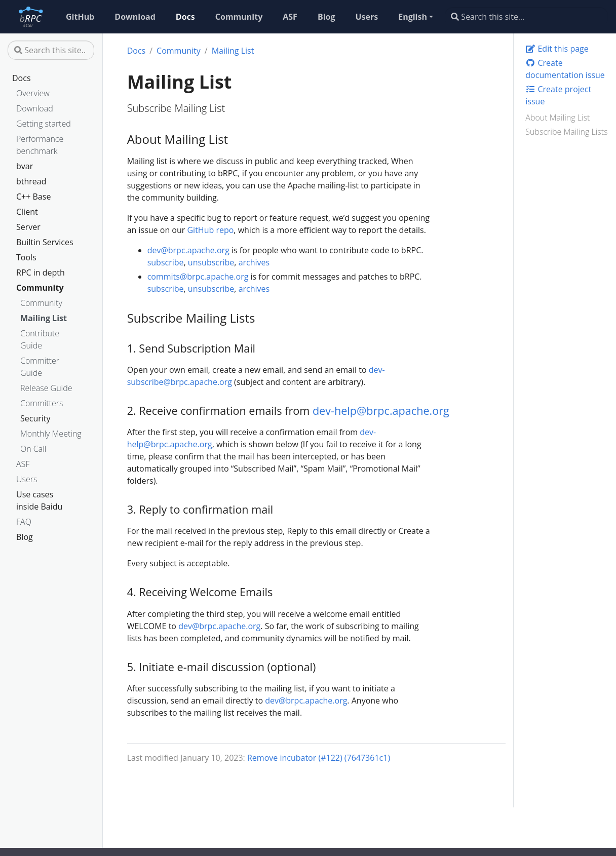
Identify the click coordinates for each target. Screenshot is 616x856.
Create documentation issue (565, 69)
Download (35, 108)
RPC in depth (41, 273)
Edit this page (557, 49)
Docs (22, 78)
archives (254, 262)
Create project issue (558, 95)
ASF (23, 464)
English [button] (413, 17)
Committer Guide (40, 367)
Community (40, 288)
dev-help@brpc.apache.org (381, 411)
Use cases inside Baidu (39, 500)
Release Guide (46, 388)
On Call (33, 449)
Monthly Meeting (51, 434)
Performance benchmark (40, 145)
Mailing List (44, 318)
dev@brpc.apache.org (188, 250)
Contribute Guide (40, 339)
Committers (42, 403)
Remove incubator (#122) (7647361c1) (319, 758)
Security (35, 418)
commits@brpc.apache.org (198, 277)
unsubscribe (211, 262)
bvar (25, 166)
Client (27, 212)
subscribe (166, 262)
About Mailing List (557, 118)
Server (28, 227)
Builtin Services (45, 242)
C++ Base (33, 197)
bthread (31, 181)
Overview (33, 93)
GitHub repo (210, 230)
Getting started (44, 124)
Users (27, 479)
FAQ (24, 522)
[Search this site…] (526, 17)
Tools (26, 257)
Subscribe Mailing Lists (566, 132)
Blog (25, 537)
